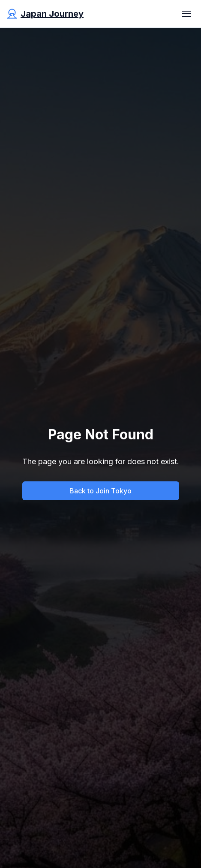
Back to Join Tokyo (100, 491)
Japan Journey (52, 14)
